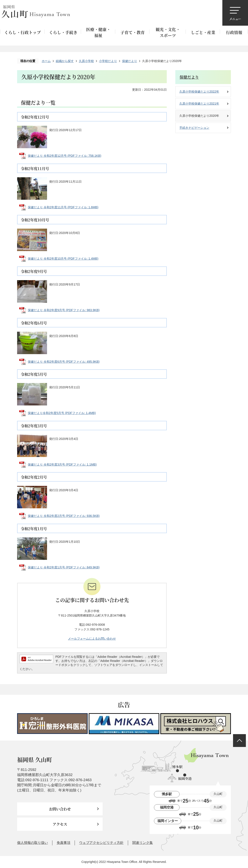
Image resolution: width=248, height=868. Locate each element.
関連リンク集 (143, 843)
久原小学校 (86, 61)
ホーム (46, 61)
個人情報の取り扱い (32, 843)
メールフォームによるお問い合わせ (92, 639)
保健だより (130, 61)
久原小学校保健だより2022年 (199, 92)
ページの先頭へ (239, 741)
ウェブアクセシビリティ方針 (101, 843)
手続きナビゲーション (194, 128)
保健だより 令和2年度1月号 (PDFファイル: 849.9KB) (64, 567)
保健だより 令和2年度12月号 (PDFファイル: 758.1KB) (65, 156)
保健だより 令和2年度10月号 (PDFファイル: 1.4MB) (63, 259)
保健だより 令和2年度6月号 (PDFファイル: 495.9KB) (64, 362)
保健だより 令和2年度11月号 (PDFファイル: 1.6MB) (63, 207)
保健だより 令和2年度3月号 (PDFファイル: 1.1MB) (62, 464)
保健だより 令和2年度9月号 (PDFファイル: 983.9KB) (64, 310)
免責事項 (63, 843)
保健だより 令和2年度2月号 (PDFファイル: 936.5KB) (64, 516)
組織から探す (65, 61)
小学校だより (108, 61)
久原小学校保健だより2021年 (199, 104)
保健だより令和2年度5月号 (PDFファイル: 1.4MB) (62, 413)
